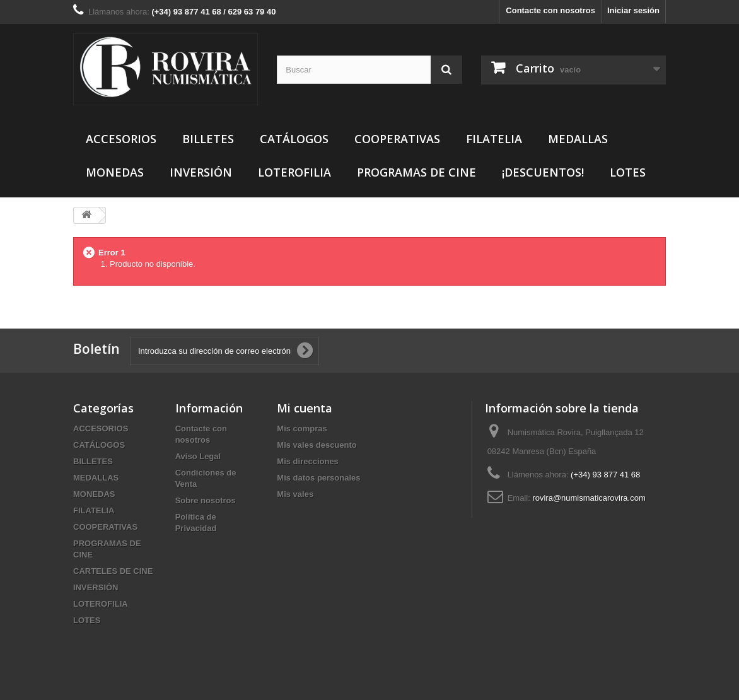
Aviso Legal (198, 456)
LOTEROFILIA (294, 172)
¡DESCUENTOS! (543, 172)
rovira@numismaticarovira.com (589, 498)
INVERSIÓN (201, 172)
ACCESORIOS (121, 139)
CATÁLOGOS (294, 139)
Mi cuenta (305, 408)
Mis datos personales (318, 478)
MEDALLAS (578, 139)
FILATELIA (494, 139)
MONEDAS (115, 172)
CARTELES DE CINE (113, 571)
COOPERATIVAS (397, 139)
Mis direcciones (308, 461)
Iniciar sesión (633, 10)
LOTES (628, 172)
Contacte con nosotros (550, 10)
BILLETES (208, 139)
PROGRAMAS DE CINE (416, 172)
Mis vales (295, 494)
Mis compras (302, 429)
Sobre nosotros (206, 500)
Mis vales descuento (317, 445)
